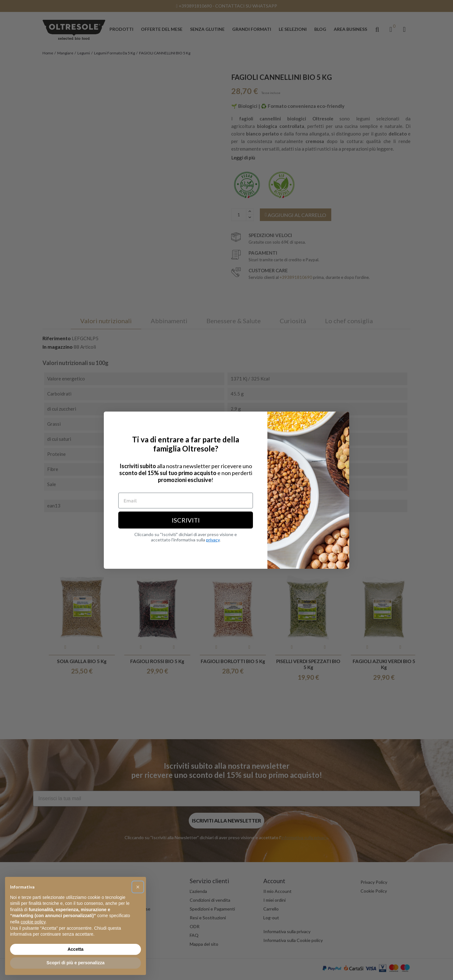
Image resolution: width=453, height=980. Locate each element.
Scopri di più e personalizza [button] (75, 963)
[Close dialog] (341, 420)
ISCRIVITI (186, 520)
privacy (213, 540)
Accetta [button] (76, 949)
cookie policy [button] (33, 922)
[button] (138, 887)
